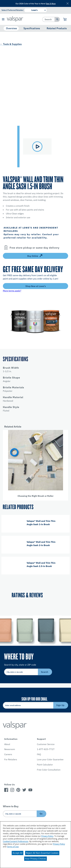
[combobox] (49, 19)
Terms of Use (13, 847)
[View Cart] (65, 19)
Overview (11, 28)
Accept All (17, 853)
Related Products (57, 28)
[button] (3, 19)
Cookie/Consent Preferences (16, 841)
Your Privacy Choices (36, 859)
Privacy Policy (47, 836)
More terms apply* (12, 291)
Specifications (32, 28)
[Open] (6, 248)
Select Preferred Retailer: (13, 10)
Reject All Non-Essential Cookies (42, 853)
